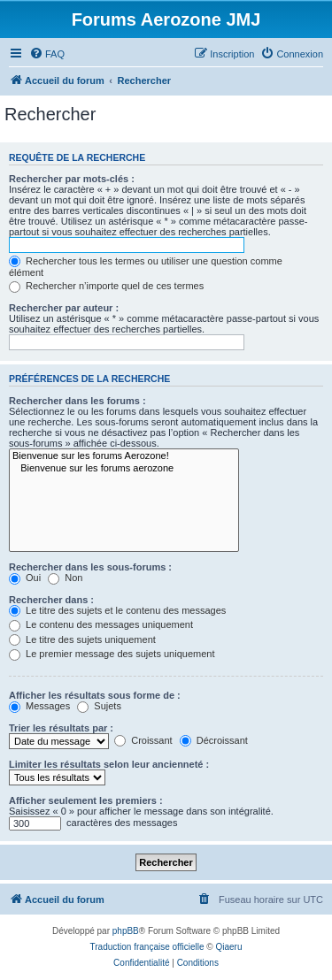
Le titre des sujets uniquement (82, 639)
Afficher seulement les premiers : (86, 800)
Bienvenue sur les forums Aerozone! (124, 456)
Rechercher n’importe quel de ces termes (106, 286)
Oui (25, 578)
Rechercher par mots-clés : (72, 179)
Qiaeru (228, 947)
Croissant (143, 740)
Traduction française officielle (147, 947)
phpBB (126, 931)
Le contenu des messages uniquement (101, 624)
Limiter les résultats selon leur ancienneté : (109, 764)
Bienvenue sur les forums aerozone (124, 469)
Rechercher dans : (51, 600)
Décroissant (214, 740)
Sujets (99, 706)
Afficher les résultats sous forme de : (95, 695)
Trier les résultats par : (61, 728)
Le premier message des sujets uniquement (112, 654)
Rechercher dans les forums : (77, 401)
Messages (39, 706)
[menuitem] (47, 54)
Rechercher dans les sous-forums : (90, 567)
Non (65, 578)
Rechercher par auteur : (64, 308)
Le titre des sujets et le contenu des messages (117, 610)
